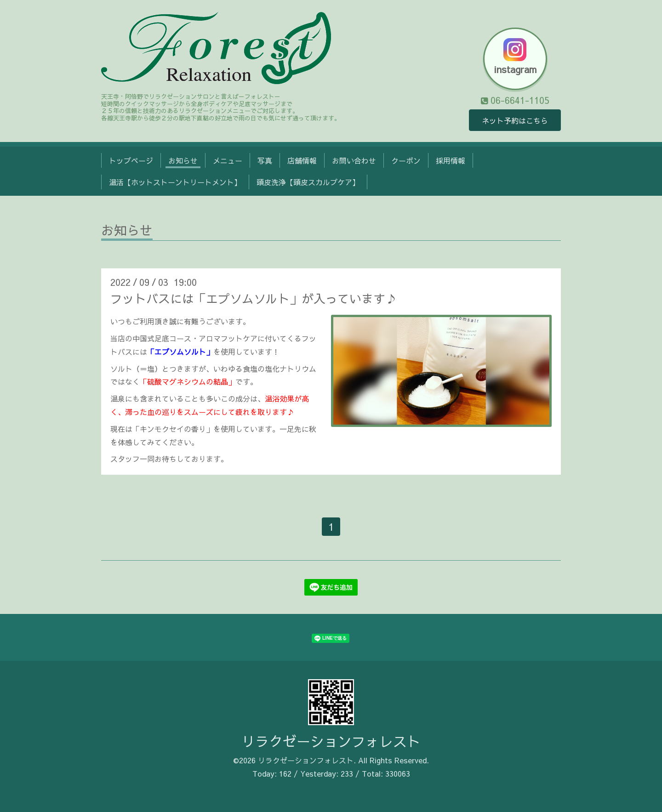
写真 (265, 160)
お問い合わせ (354, 160)
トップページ (131, 160)
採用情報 (451, 160)
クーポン (406, 160)
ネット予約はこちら (515, 120)
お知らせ (183, 160)
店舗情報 (302, 160)
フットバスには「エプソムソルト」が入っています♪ (254, 298)
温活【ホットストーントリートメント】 (175, 182)
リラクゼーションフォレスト (331, 741)
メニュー (228, 160)
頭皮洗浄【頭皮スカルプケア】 (308, 182)
